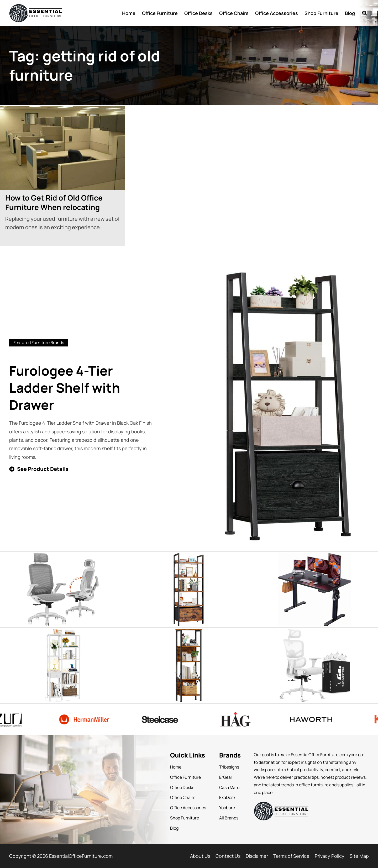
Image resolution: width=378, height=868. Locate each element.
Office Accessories (277, 13)
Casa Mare (229, 787)
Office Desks (198, 13)
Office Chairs (234, 13)
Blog (350, 13)
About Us (200, 856)
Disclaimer (257, 856)
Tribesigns (229, 767)
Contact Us (228, 856)
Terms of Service (291, 856)
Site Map (359, 856)
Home (129, 13)
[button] (364, 13)
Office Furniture (160, 13)
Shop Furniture (321, 13)
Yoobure (227, 808)
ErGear (226, 777)
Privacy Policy (330, 856)
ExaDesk (227, 797)
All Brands (229, 818)
